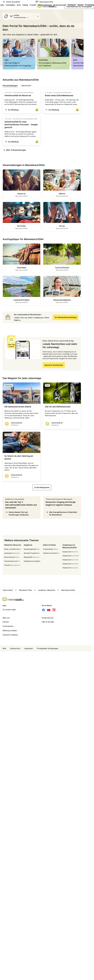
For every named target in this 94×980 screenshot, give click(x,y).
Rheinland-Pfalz (23, 590)
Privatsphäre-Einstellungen (47, 648)
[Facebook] (44, 610)
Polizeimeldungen (10, 86)
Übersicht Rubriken (10, 635)
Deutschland (8, 590)
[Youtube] (49, 610)
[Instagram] (54, 610)
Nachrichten (26, 86)
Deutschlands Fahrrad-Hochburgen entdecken (17, 513)
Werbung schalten (10, 631)
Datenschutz (15, 648)
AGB (4, 648)
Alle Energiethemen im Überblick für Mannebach (61, 513)
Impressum (29, 648)
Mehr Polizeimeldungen (14, 150)
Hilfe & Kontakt (48, 622)
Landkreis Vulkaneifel (44, 590)
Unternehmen (8, 626)
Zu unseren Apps (9, 610)
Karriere (6, 622)
